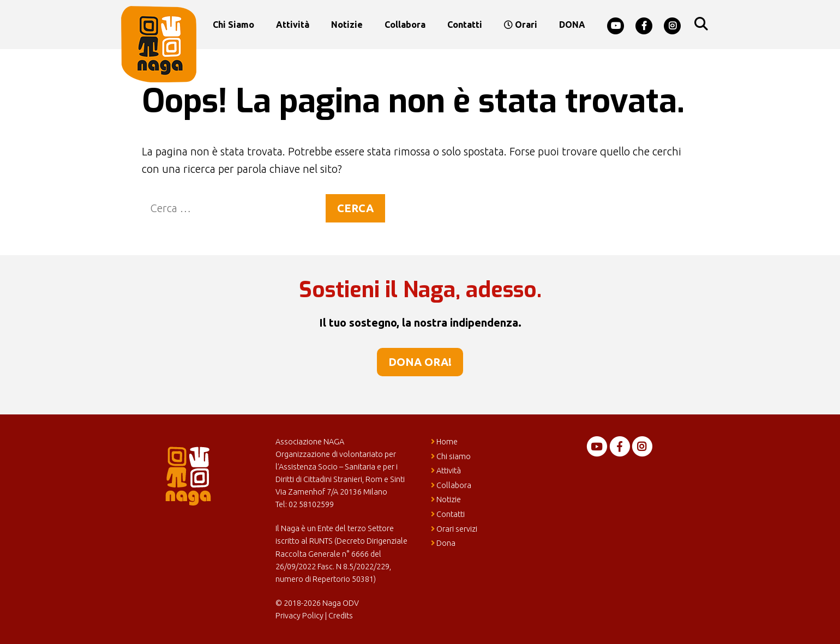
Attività (293, 25)
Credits (341, 616)
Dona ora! (420, 362)
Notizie (347, 25)
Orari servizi (454, 529)
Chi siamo (233, 25)
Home (444, 442)
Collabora (405, 25)
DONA (572, 25)
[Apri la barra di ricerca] (701, 25)
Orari (521, 25)
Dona (443, 543)
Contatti (465, 25)
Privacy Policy (299, 616)
